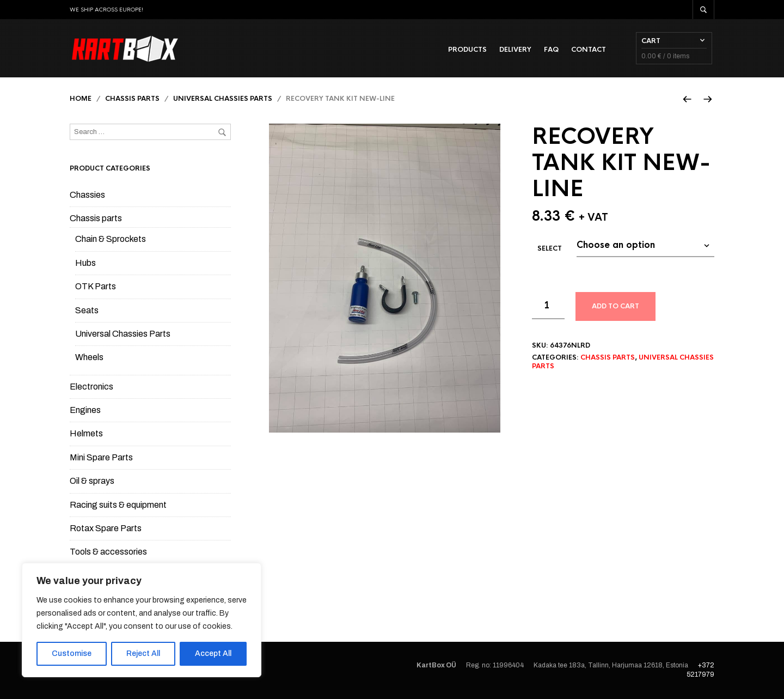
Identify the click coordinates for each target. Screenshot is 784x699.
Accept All (213, 654)
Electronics (91, 387)
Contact (591, 50)
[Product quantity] (548, 307)
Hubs (85, 263)
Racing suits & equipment (118, 505)
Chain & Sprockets (111, 240)
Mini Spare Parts (101, 458)
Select (550, 250)
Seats (87, 311)
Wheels (89, 358)
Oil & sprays (92, 482)
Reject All (143, 654)
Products (470, 50)
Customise (72, 654)
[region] (142, 620)
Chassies (87, 195)
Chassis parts (132, 100)
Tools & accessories (108, 553)
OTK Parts (96, 287)
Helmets (86, 434)
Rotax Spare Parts (106, 529)
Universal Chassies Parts (223, 100)
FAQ (553, 50)
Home (81, 100)
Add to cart (615, 307)
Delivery (517, 50)
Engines (85, 411)
